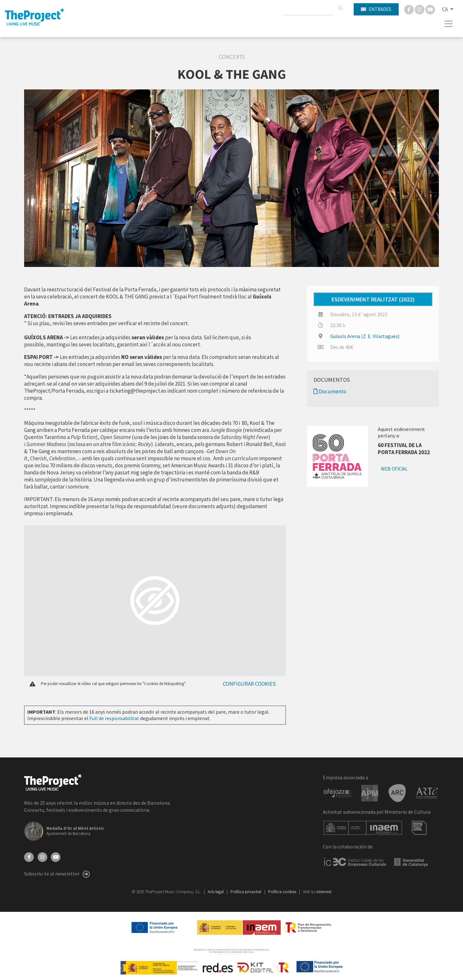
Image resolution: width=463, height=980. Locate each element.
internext (324, 892)
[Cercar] (340, 8)
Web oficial (394, 469)
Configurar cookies (249, 684)
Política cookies (283, 892)
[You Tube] (430, 9)
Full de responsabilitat (114, 718)
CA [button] (445, 9)
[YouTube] (56, 856)
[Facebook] (409, 9)
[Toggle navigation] (449, 24)
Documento (330, 391)
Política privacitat (246, 892)
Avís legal (216, 892)
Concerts (232, 57)
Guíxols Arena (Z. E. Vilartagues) (365, 336)
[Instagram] (420, 9)
